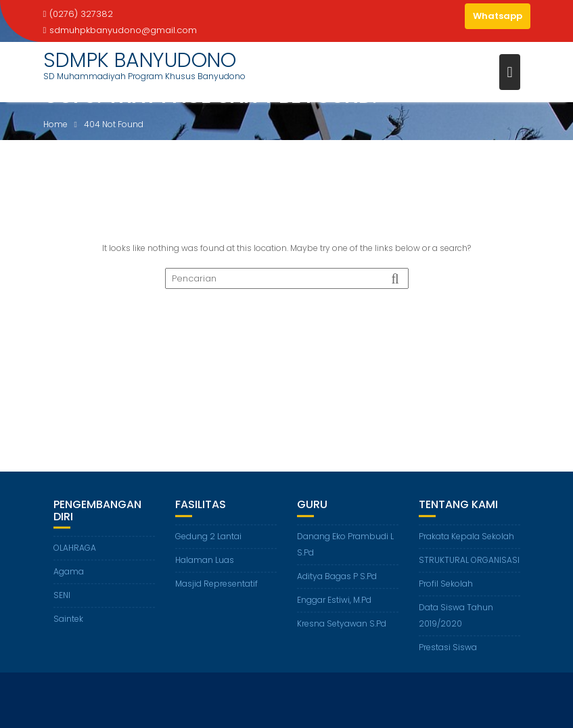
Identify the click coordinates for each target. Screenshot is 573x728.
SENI (62, 596)
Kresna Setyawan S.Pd (342, 624)
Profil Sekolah (446, 584)
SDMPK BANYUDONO (140, 60)
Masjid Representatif (216, 584)
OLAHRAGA (75, 548)
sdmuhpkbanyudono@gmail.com (120, 30)
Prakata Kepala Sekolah (466, 537)
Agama (69, 572)
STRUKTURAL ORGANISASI (469, 561)
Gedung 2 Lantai (208, 537)
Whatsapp (498, 16)
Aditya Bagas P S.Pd (337, 577)
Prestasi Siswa (448, 648)
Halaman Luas (205, 561)
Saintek (68, 619)
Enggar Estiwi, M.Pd (334, 600)
